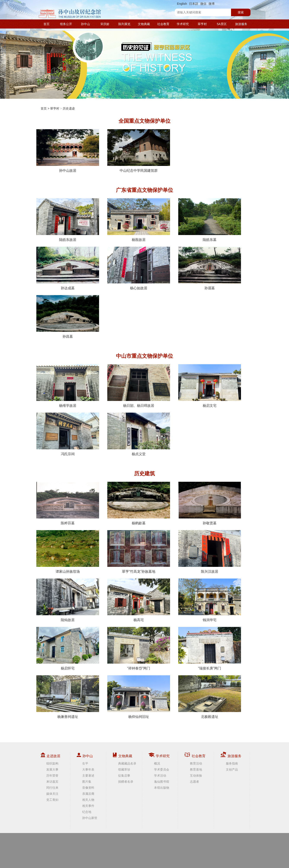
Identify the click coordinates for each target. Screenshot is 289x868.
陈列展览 (124, 24)
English (182, 4)
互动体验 (196, 776)
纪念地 (87, 812)
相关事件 (88, 806)
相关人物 (88, 800)
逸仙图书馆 (162, 782)
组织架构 (52, 763)
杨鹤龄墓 (139, 503)
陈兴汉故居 (210, 552)
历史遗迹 (69, 108)
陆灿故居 (68, 600)
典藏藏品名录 (127, 763)
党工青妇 (52, 800)
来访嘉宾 (52, 782)
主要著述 (88, 776)
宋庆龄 (105, 24)
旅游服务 (241, 24)
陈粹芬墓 (68, 503)
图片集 (87, 782)
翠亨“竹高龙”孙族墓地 (139, 552)
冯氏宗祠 (68, 434)
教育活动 (196, 763)
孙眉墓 (210, 268)
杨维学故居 (68, 386)
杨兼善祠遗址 (68, 697)
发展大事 (52, 769)
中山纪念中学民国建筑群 (139, 151)
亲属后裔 (88, 794)
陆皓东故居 (68, 220)
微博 (212, 4)
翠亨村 (202, 24)
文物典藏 (144, 24)
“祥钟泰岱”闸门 (139, 649)
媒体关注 (52, 794)
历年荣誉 (52, 776)
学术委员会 (162, 769)
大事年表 (88, 769)
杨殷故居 (139, 220)
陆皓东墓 (210, 220)
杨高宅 (139, 600)
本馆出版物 (162, 788)
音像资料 (88, 788)
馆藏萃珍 (124, 769)
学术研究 (183, 24)
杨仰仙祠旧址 (139, 697)
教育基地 (196, 769)
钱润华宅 (210, 600)
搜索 (241, 12)
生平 (85, 763)
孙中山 (85, 24)
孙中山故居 (68, 151)
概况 (157, 763)
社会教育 (163, 24)
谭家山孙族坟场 (68, 552)
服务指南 (232, 763)
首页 (47, 24)
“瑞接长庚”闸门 (210, 649)
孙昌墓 (68, 317)
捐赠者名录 (126, 782)
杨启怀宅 (68, 649)
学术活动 (160, 776)
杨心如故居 (139, 268)
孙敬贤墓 (210, 503)
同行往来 (52, 788)
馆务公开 (66, 24)
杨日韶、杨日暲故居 (139, 386)
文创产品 (232, 769)
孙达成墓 (68, 268)
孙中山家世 (90, 818)
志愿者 (194, 782)
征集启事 (124, 776)
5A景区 (222, 24)
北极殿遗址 (210, 697)
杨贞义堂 (139, 434)
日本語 (194, 4)
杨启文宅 (210, 386)
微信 (203, 4)
